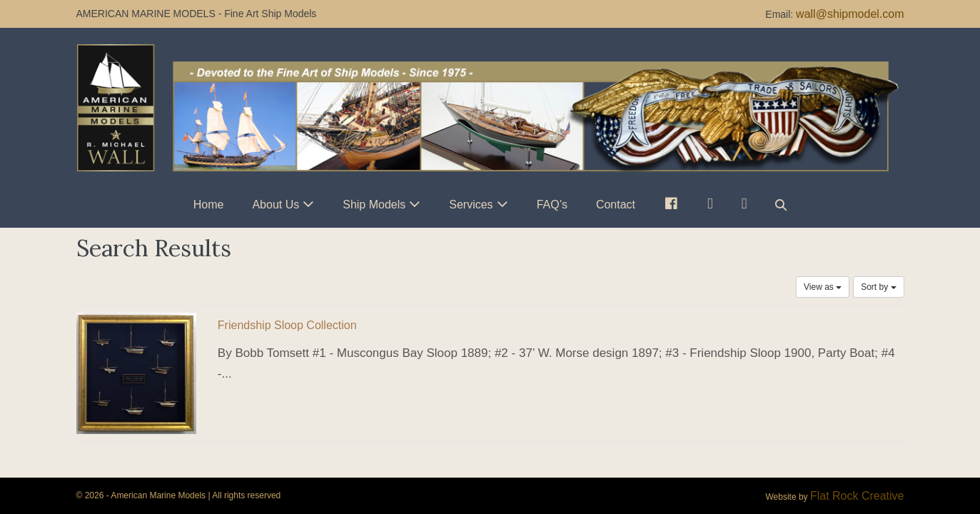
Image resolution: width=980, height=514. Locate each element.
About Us (276, 205)
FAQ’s (552, 205)
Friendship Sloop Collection (287, 325)
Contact (616, 205)
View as (823, 287)
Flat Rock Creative (857, 496)
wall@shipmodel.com (850, 14)
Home (209, 205)
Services (471, 205)
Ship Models (374, 205)
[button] (781, 205)
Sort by (878, 287)
